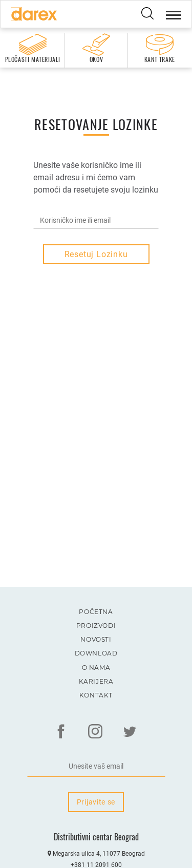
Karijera (96, 681)
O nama (96, 668)
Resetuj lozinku (96, 254)
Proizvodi (96, 626)
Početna (96, 612)
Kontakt (96, 695)
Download (96, 653)
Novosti (96, 639)
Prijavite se (96, 802)
